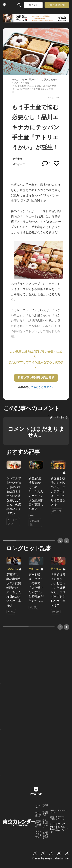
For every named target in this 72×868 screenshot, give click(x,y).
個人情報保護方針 (45, 813)
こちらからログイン (42, 387)
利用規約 (45, 806)
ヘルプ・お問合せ (38, 814)
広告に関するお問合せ (38, 824)
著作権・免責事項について (45, 824)
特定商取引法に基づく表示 (45, 835)
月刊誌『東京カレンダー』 (58, 811)
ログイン (33, 5)
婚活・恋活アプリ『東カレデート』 (57, 818)
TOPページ (38, 807)
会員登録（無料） (57, 5)
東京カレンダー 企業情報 (38, 834)
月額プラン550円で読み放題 (36, 378)
